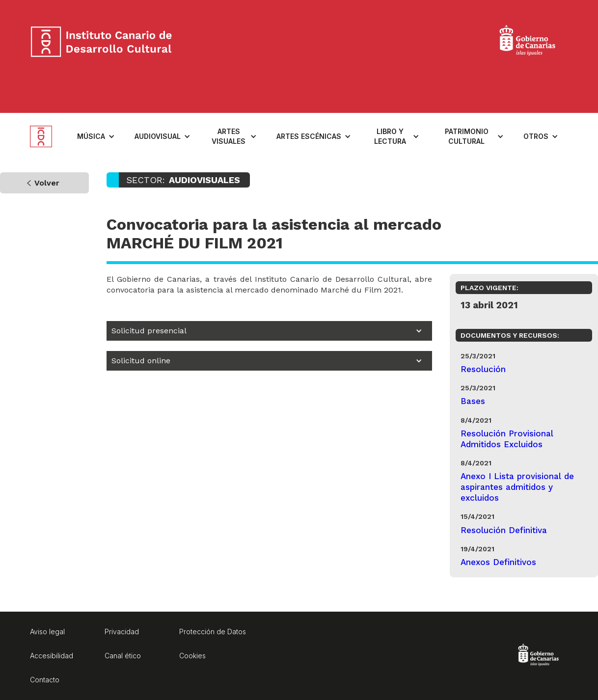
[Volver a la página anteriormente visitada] (44, 183)
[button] (96, 136)
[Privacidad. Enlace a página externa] (138, 633)
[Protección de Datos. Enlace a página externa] (213, 633)
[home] (49, 136)
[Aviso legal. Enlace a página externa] (63, 633)
